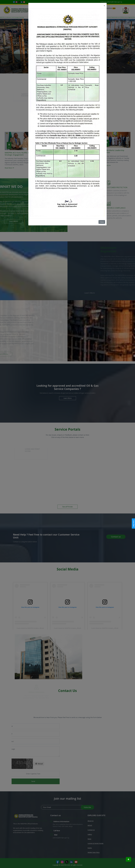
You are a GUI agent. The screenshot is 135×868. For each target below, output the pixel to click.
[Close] (104, 6)
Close (102, 222)
